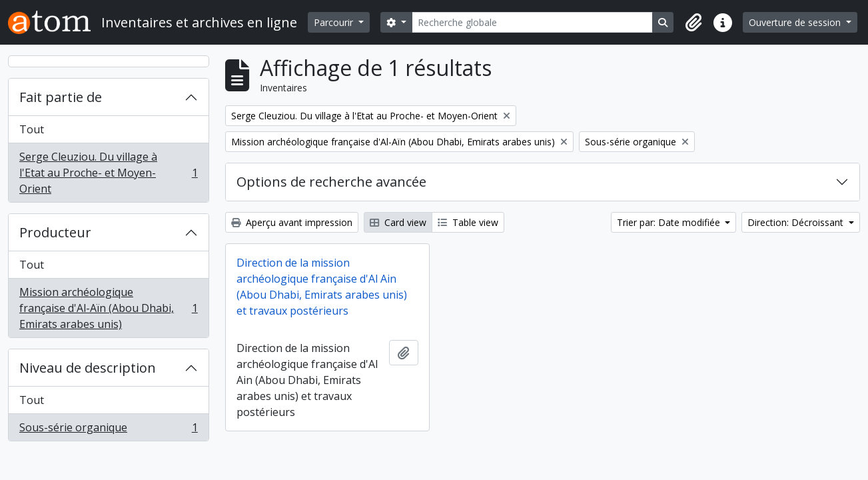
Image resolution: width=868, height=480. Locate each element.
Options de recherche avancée (331, 182)
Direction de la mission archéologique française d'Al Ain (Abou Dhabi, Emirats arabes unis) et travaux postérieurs (322, 287)
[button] (693, 23)
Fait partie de (61, 97)
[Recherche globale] (533, 22)
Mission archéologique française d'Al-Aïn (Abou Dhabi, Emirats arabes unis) (108, 308)
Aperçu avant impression (292, 222)
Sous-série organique (108, 430)
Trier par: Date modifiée (670, 222)
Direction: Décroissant (797, 222)
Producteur (55, 232)
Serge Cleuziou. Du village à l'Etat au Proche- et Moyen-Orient (108, 173)
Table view (468, 222)
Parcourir (335, 22)
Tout (32, 129)
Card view (398, 222)
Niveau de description (88, 368)
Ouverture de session (796, 22)
